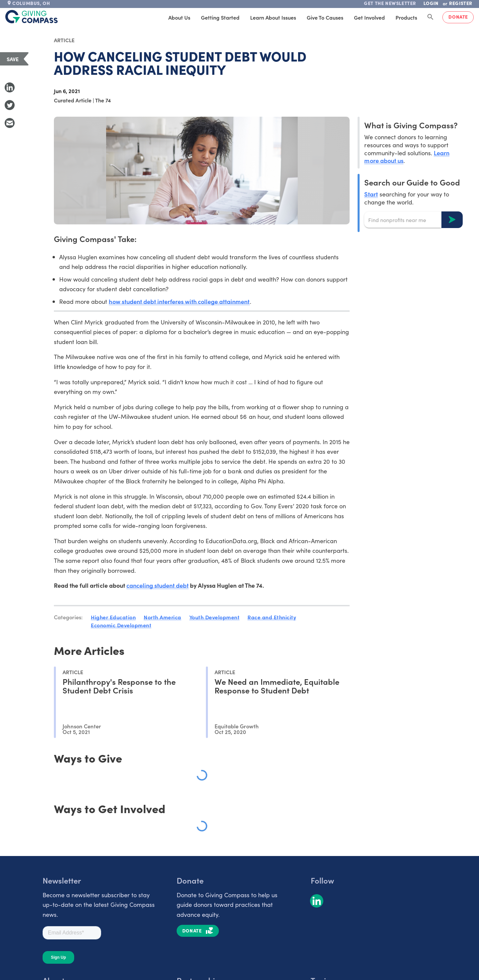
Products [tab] (406, 17)
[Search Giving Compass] (430, 17)
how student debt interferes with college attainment (179, 301)
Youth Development (215, 617)
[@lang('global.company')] (32, 17)
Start (371, 194)
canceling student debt (158, 585)
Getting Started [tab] (220, 17)
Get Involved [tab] (369, 17)
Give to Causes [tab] (325, 17)
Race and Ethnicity (272, 617)
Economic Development (121, 625)
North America (162, 617)
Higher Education (113, 617)
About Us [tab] (179, 17)
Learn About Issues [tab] (273, 17)
